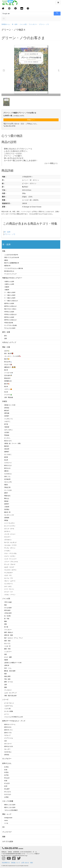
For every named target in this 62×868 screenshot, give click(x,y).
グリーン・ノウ (44, 24)
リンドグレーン (9, 584)
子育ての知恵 (8, 602)
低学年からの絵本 (9, 303)
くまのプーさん (9, 706)
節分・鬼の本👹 (9, 353)
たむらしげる (8, 482)
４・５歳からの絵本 (10, 295)
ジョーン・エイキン (10, 556)
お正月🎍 (7, 351)
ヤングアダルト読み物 (10, 325)
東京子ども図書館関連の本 (12, 263)
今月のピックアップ (9, 342)
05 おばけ (7, 778)
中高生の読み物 (9, 323)
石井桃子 (7, 416)
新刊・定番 (6, 332)
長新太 (6, 485)
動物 (5, 621)
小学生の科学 (8, 613)
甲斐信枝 (7, 435)
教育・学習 (7, 649)
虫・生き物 (7, 616)
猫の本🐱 (7, 359)
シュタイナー (8, 652)
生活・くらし (8, 668)
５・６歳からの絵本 (10, 298)
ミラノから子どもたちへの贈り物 (13, 268)
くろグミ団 (7, 709)
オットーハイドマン (10, 526)
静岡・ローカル (9, 682)
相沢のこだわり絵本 (10, 807)
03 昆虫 (6, 772)
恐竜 (5, 624)
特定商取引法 (6, 863)
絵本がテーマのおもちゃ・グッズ (14, 721)
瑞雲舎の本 (7, 266)
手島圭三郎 (7, 487)
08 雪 (6, 786)
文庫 (5, 685)
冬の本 (6, 392)
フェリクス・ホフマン (10, 570)
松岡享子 (7, 504)
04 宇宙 (6, 775)
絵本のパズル (8, 733)
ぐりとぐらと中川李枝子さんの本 (13, 717)
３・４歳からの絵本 (10, 292)
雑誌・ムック (7, 814)
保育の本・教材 (9, 635)
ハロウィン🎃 (8, 389)
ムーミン (7, 714)
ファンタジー (33, 24)
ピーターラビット (9, 703)
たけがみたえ (8, 474)
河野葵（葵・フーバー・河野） (13, 443)
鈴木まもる (7, 468)
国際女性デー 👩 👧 (10, 367)
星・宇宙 (7, 619)
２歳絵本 (7, 287)
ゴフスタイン (8, 540)
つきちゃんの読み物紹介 (11, 810)
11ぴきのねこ (8, 752)
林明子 (6, 493)
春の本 (6, 370)
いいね (6, 823)
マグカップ (7, 735)
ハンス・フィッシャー (10, 559)
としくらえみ (8, 490)
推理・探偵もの (9, 632)
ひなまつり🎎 (8, 364)
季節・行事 (6, 347)
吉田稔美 (7, 518)
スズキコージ (8, 463)
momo (6, 820)
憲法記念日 (7, 378)
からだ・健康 (8, 657)
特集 (4, 251)
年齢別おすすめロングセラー (12, 278)
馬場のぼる (7, 496)
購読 (32, 863)
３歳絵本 (7, 290)
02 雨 (6, 770)
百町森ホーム (6, 24)
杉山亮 (6, 460)
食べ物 (6, 627)
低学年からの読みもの (10, 306)
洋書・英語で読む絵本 (10, 696)
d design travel (8, 818)
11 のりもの (8, 794)
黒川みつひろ (8, 441)
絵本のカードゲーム (10, 724)
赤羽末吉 (7, 408)
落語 (5, 674)
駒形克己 (7, 446)
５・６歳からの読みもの (11, 301)
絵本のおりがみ (9, 746)
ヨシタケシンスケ (9, 515)
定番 (5, 338)
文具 (5, 741)
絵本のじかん (7, 763)
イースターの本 (9, 373)
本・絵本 (15, 24)
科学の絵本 (7, 610)
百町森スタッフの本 (10, 405)
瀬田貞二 (7, 471)
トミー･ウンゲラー (9, 523)
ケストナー (7, 537)
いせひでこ (7, 421)
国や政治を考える (9, 271)
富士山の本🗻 (8, 362)
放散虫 (6, 260)
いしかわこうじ (9, 419)
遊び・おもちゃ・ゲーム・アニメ (13, 638)
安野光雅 (7, 413)
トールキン (7, 551)
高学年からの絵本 (9, 317)
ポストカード (8, 744)
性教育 (6, 660)
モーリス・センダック (10, 542)
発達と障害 (7, 676)
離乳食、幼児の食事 (10, 671)
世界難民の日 (8, 381)
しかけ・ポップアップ (10, 693)
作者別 (5, 401)
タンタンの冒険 (9, 711)
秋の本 (6, 387)
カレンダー (7, 749)
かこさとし (7, 438)
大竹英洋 (7, 432)
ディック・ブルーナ (10, 564)
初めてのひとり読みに (10, 309)
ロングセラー (7, 759)
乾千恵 (6, 424)
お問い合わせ (25, 863)
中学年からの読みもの (10, 314)
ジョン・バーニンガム (10, 553)
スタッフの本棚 (8, 801)
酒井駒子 (7, 452)
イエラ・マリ (8, 575)
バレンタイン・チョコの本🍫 (12, 356)
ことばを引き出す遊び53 (11, 255)
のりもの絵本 (8, 608)
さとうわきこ (8, 454)
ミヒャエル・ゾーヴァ (10, 545)
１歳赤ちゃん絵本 (9, 284)
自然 (5, 654)
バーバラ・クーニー (10, 534)
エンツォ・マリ (9, 578)
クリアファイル (9, 738)
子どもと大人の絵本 (10, 328)
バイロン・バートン (10, 595)
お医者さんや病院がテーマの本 (13, 663)
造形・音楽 (7, 641)
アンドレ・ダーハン (10, 548)
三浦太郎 (7, 507)
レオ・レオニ (8, 586)
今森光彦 (7, 427)
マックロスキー (9, 573)
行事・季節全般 (9, 397)
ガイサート (7, 531)
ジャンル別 (23, 24)
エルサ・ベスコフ (9, 567)
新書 (5, 687)
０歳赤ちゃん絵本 (9, 281)
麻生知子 (7, 411)
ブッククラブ (7, 832)
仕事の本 (7, 665)
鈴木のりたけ (8, 465)
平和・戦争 (7, 679)
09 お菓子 (7, 789)
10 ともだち (8, 792)
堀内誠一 (7, 501)
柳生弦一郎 (7, 512)
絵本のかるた (8, 727)
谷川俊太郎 (7, 479)
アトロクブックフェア (10, 274)
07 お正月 (7, 783)
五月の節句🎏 (8, 375)
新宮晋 (6, 457)
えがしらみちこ (9, 430)
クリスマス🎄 (8, 395)
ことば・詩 (7, 646)
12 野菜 (6, 797)
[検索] (11, 14)
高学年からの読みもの (10, 320)
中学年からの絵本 (9, 312)
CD (3, 827)
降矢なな (7, 498)
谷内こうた (7, 476)
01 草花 (6, 767)
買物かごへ (31, 120)
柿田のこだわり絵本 (10, 805)
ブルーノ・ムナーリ (10, 581)
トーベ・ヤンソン (9, 589)
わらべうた (7, 643)
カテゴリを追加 (8, 841)
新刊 (5, 336)
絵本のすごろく (9, 730)
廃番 (4, 837)
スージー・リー (9, 592)
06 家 (6, 781)
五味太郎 (7, 449)
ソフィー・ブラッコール (11, 562)
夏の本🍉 (7, 384)
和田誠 (6, 520)
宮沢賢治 (7, 509)
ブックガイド (8, 690)
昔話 (5, 605)
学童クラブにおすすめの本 (12, 257)
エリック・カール (9, 529)
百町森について (16, 863)
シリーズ (5, 700)
